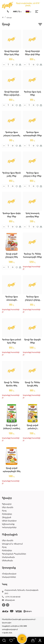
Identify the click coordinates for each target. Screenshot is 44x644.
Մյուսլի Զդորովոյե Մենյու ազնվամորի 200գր (12, 94)
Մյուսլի (9, 18)
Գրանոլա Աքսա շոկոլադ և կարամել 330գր (12, 134)
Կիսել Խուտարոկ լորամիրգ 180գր (32, 215)
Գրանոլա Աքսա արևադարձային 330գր (32, 134)
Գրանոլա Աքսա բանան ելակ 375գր (12, 341)
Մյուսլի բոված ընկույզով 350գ (12, 256)
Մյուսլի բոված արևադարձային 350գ (12, 470)
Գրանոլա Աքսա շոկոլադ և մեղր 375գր (32, 175)
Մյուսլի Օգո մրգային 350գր (32, 341)
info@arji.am (10, 600)
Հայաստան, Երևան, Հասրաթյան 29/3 (21, 592)
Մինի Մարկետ (9, 521)
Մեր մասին (8, 507)
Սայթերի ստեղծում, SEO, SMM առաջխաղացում (14, 628)
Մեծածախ (7, 561)
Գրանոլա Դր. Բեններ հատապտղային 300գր (32, 256)
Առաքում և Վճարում (12, 544)
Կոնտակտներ (9, 528)
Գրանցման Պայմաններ (14, 554)
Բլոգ (4, 511)
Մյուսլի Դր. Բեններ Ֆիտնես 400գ (12, 384)
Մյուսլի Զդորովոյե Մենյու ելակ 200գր (12, 53)
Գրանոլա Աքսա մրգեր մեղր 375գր (12, 215)
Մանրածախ (8, 557)
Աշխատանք (8, 524)
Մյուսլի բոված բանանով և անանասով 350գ (32, 427)
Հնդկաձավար (9, 574)
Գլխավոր (7, 504)
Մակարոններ (9, 577)
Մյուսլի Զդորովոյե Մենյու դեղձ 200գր (32, 53)
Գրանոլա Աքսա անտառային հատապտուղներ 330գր (12, 299)
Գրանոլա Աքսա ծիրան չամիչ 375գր (12, 175)
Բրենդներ (7, 514)
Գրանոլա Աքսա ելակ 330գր (32, 94)
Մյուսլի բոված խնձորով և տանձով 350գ (12, 427)
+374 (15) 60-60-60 (13, 597)
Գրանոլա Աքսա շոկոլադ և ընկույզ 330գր (32, 299)
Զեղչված (7, 518)
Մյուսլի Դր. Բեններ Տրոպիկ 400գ (32, 384)
